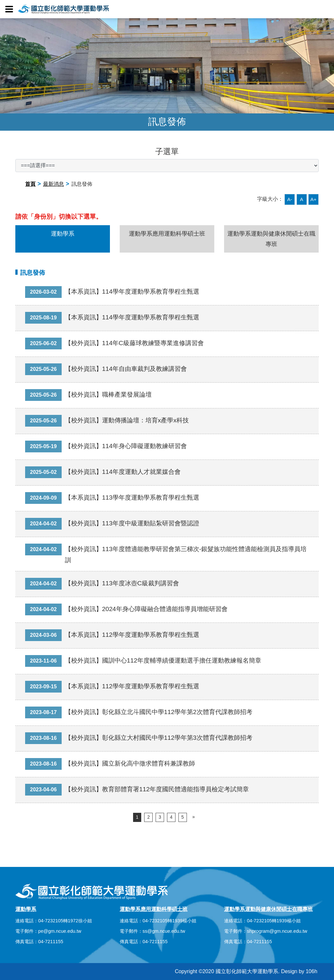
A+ (314, 199)
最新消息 (53, 184)
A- (290, 199)
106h (311, 971)
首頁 (30, 184)
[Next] (194, 817)
